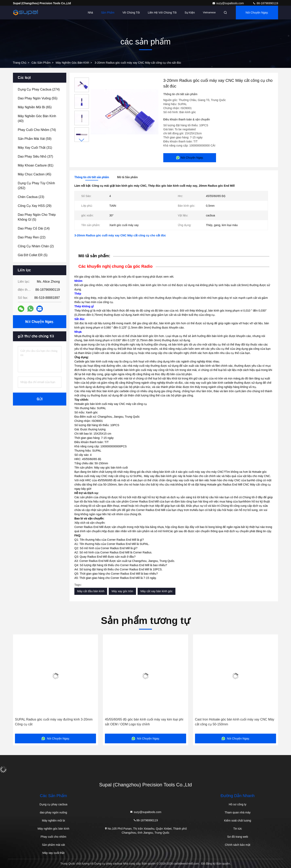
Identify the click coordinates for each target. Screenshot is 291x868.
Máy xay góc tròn (122, 591)
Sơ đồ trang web (238, 837)
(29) (35, 206)
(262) (36, 186)
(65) (35, 107)
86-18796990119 (265, 3)
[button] (82, 140)
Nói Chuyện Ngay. (257, 13)
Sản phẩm (108, 13)
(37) (35, 156)
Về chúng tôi (131, 13)
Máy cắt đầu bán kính (91, 591)
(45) (35, 174)
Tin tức (238, 829)
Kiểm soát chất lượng (238, 821)
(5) (37, 217)
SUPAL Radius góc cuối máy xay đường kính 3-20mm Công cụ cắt (54, 722)
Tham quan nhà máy (237, 812)
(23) (31, 197)
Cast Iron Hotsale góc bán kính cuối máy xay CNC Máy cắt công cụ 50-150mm (235, 722)
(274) (39, 89)
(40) (37, 119)
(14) (34, 228)
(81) (36, 165)
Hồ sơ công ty (238, 804)
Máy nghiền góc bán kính (72, 63)
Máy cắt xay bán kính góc (157, 591)
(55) (38, 98)
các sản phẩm (41, 63)
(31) (35, 148)
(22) (32, 237)
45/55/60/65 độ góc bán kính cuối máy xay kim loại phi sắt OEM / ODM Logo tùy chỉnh (144, 722)
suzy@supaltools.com (228, 3)
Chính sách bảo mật (238, 845)
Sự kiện (190, 13)
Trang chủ (20, 63)
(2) (36, 246)
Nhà (90, 13)
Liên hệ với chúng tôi (162, 13)
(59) (35, 139)
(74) (37, 130)
